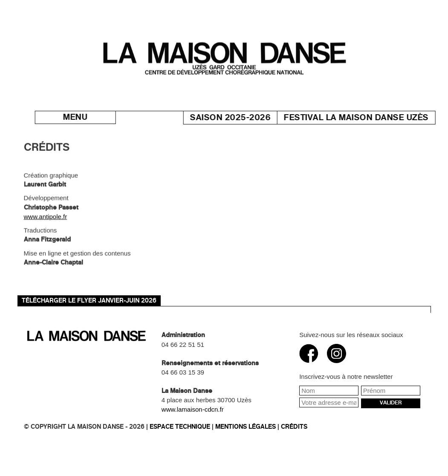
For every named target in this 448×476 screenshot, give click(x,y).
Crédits (294, 427)
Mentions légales (246, 427)
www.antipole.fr (46, 220)
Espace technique (180, 427)
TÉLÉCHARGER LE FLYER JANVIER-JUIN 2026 (89, 301)
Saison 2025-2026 (240, 118)
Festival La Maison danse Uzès (366, 118)
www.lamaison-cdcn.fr (193, 409)
